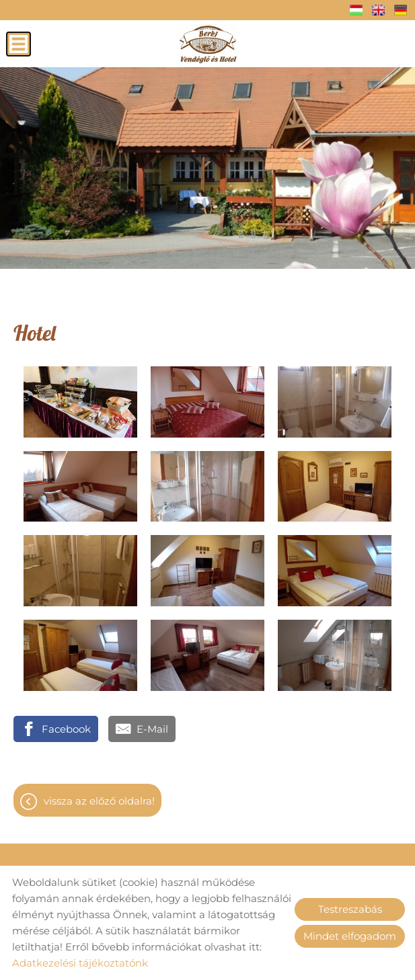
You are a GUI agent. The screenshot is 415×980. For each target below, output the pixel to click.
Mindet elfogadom (350, 936)
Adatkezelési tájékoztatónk (80, 963)
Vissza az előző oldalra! (99, 801)
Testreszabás (350, 909)
